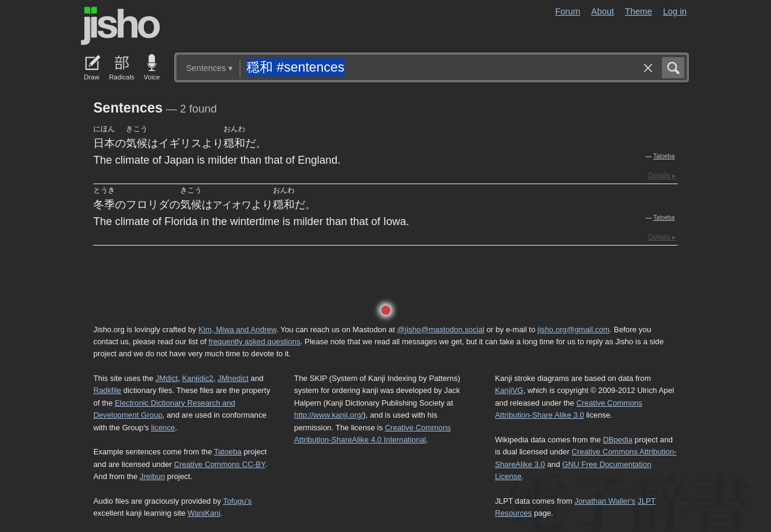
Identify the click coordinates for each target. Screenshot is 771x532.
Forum (568, 11)
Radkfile (107, 390)
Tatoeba (664, 156)
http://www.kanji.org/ (329, 415)
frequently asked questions (254, 342)
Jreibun (152, 476)
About (603, 11)
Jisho (120, 26)
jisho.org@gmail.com (573, 329)
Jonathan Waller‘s (605, 501)
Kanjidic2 (198, 378)
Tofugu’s (237, 501)
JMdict (167, 378)
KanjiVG (509, 390)
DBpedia (618, 440)
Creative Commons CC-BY (220, 464)
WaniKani (204, 513)
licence (163, 428)
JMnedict (233, 378)
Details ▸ (662, 176)
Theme (639, 11)
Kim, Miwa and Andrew (237, 329)
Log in (675, 11)
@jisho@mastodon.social (441, 329)
